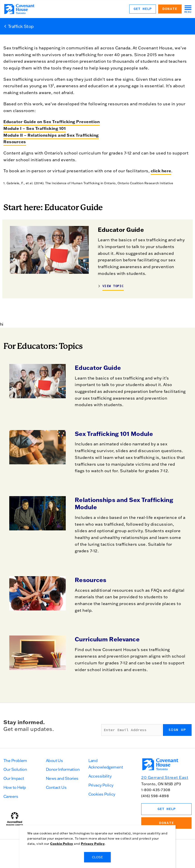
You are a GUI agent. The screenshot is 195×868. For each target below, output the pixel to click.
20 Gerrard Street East (165, 777)
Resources (91, 580)
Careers (11, 796)
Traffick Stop (21, 26)
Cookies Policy (102, 794)
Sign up (177, 730)
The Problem (15, 761)
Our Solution (15, 769)
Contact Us (56, 787)
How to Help (15, 787)
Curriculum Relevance (107, 639)
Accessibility (100, 776)
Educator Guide (98, 368)
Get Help (143, 9)
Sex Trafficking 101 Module (114, 434)
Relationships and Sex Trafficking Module (124, 503)
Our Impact (14, 778)
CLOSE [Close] (98, 857)
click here (161, 171)
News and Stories (62, 778)
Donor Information (63, 769)
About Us (54, 761)
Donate (170, 9)
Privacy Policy (101, 785)
